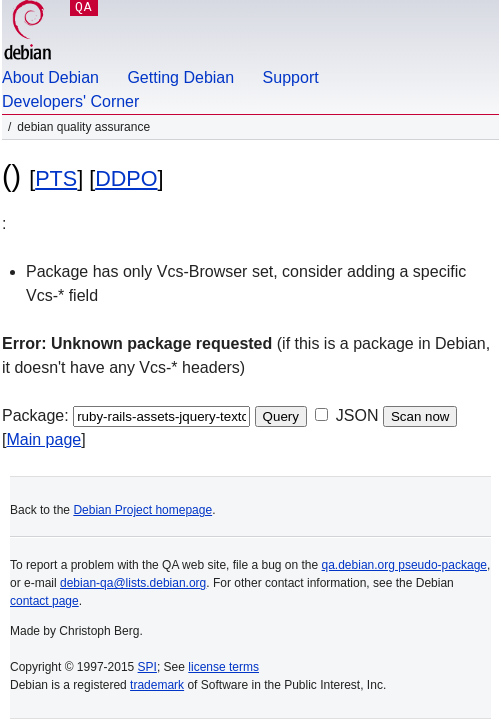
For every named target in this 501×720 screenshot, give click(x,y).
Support (291, 77)
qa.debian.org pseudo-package (404, 565)
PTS (56, 178)
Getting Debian (180, 77)
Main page (43, 439)
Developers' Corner (70, 101)
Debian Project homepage (142, 510)
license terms (223, 667)
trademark (157, 685)
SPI (147, 667)
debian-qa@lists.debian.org (133, 583)
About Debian (50, 77)
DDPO (126, 178)
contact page (44, 601)
